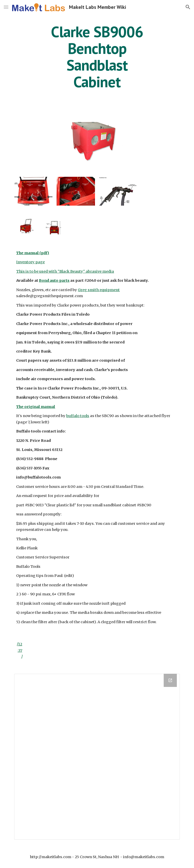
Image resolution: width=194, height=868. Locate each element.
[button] (6, 7)
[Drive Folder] (97, 757)
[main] (97, 57)
